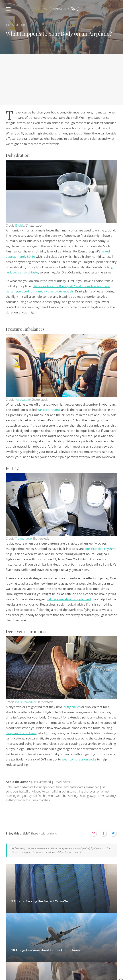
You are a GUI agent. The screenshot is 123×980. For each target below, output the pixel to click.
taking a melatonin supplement (69, 599)
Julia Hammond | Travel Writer (38, 782)
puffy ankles (72, 707)
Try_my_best (23, 539)
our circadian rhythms (101, 549)
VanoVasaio (22, 400)
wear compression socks (79, 759)
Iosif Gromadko (25, 702)
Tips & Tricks (20, 25)
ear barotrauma (49, 410)
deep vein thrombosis (21, 733)
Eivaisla (20, 225)
